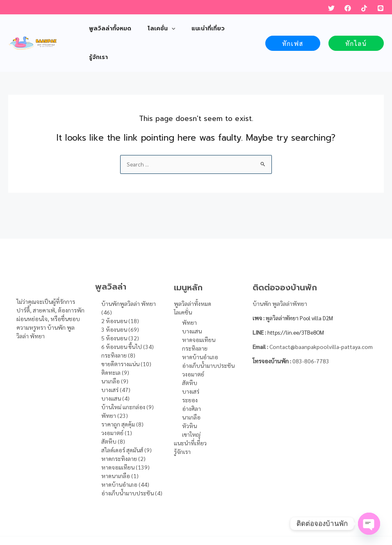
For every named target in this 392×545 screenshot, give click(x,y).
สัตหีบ (190, 354)
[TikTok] (364, 8)
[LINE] (381, 8)
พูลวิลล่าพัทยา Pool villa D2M (302, 290)
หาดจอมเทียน (199, 311)
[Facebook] (348, 8)
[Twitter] (331, 8)
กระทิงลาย (195, 320)
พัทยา (189, 294)
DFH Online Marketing (277, 520)
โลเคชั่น (183, 284)
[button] (293, 29)
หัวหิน (189, 397)
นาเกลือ (191, 389)
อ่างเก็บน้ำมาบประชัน (208, 337)
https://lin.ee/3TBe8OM (298, 304)
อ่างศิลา (191, 380)
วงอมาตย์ (193, 346)
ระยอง (190, 372)
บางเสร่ (191, 363)
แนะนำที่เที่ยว (190, 415)
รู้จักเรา (182, 423)
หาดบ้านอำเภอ (200, 328)
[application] (164, 29)
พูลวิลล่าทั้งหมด (193, 276)
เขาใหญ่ (191, 406)
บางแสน (192, 303)
